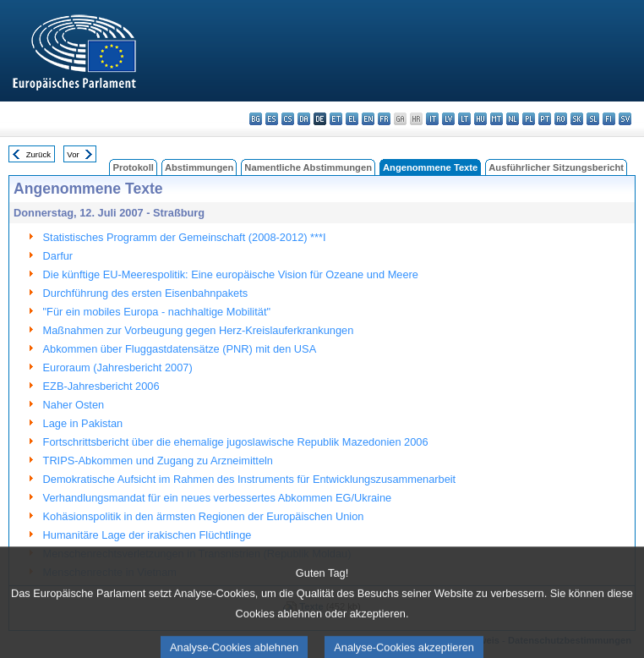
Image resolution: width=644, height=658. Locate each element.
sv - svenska (625, 119)
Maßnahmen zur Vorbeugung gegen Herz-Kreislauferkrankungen (199, 330)
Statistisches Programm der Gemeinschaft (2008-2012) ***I (185, 237)
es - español (272, 119)
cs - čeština (288, 119)
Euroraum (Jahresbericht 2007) (118, 367)
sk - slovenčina (577, 119)
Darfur (58, 256)
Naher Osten (74, 405)
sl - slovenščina (593, 119)
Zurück (38, 154)
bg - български (256, 119)
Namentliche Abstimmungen (308, 167)
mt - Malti (497, 119)
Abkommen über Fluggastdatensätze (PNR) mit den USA (180, 349)
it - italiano (432, 119)
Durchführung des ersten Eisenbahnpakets (146, 293)
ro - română (561, 119)
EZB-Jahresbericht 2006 (101, 386)
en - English (368, 119)
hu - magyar (480, 119)
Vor (73, 154)
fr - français (384, 119)
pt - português (545, 119)
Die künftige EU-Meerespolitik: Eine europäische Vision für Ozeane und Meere (231, 274)
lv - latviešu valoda (448, 119)
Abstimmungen (199, 167)
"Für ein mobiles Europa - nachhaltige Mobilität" (157, 312)
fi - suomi (609, 119)
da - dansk (304, 119)
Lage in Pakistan (83, 423)
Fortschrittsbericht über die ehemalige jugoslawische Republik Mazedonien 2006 (236, 442)
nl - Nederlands (513, 119)
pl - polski (529, 119)
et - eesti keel (336, 119)
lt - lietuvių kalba (464, 119)
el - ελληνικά (352, 119)
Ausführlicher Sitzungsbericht (556, 167)
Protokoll (133, 167)
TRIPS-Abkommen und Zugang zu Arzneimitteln (158, 461)
